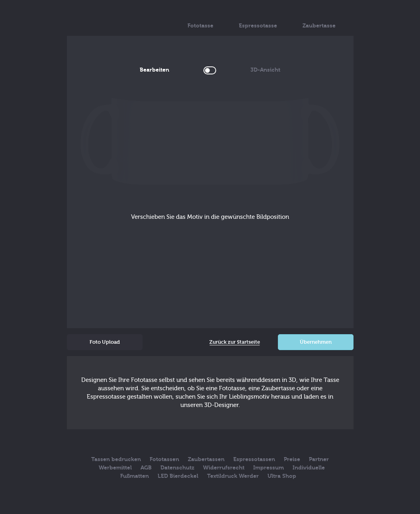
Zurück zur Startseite (235, 342)
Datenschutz (177, 468)
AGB (146, 468)
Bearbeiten (165, 70)
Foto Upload (105, 342)
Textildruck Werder (233, 476)
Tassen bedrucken (116, 459)
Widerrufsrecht (224, 468)
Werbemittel (115, 468)
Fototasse (200, 19)
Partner (319, 459)
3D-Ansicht (255, 70)
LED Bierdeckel (178, 476)
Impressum (269, 468)
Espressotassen (254, 459)
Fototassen (164, 459)
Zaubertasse (319, 19)
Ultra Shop (282, 476)
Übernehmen (316, 342)
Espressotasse (258, 19)
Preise (292, 459)
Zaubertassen (206, 459)
